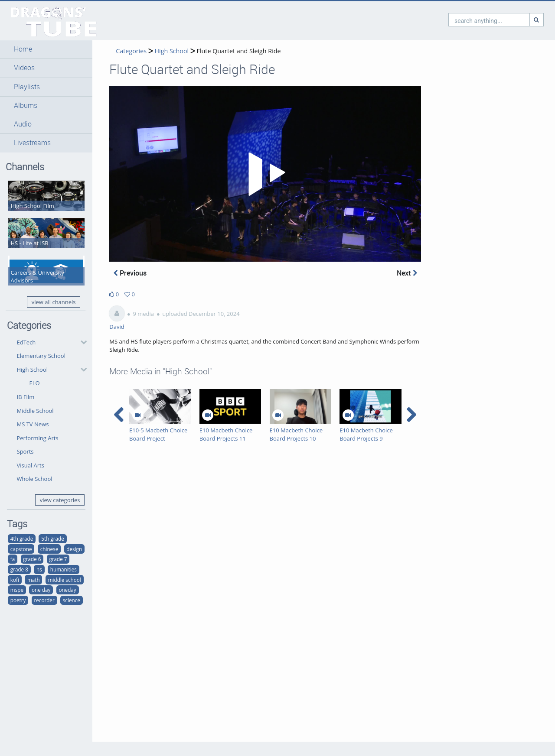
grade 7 (58, 559)
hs (39, 569)
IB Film (26, 397)
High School (33, 370)
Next (407, 273)
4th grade (22, 539)
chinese (49, 549)
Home (23, 49)
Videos (24, 68)
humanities (64, 569)
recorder (44, 600)
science (72, 600)
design (74, 549)
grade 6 (32, 559)
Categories (131, 51)
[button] (46, 49)
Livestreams (32, 143)
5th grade (52, 539)
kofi (15, 580)
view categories (60, 500)
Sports (25, 451)
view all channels (54, 302)
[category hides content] (81, 342)
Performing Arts (38, 438)
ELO (35, 383)
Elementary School (41, 356)
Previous (130, 273)
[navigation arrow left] (119, 415)
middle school (65, 580)
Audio (23, 124)
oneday (67, 590)
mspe (17, 590)
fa (13, 559)
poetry (18, 600)
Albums (26, 105)
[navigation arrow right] (411, 415)
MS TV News (33, 424)
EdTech (26, 342)
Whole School (35, 479)
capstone (21, 549)
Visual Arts (31, 465)
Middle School (35, 411)
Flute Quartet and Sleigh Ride (239, 51)
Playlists (27, 87)
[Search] (499, 20)
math (34, 580)
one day (41, 590)
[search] (452, 20)
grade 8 (19, 569)
